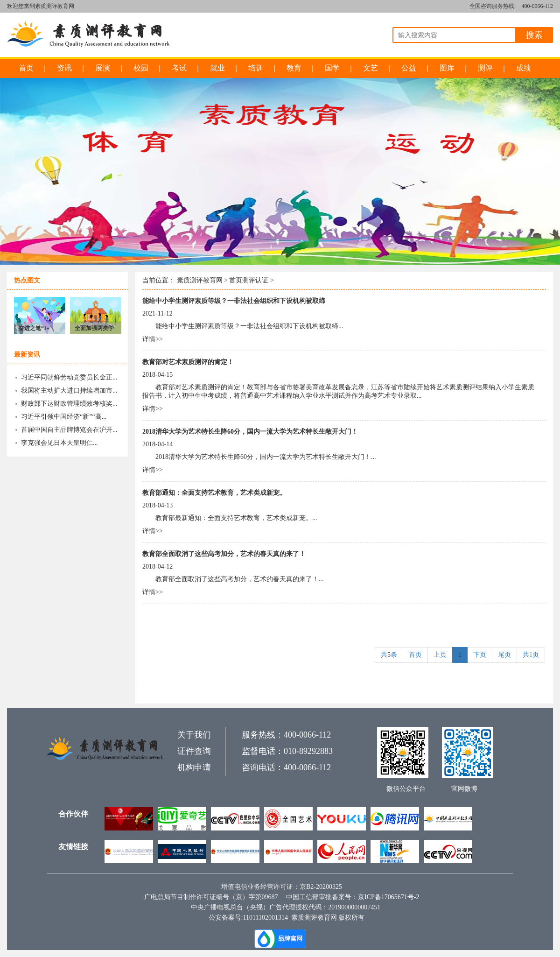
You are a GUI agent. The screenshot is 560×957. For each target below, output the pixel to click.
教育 (294, 68)
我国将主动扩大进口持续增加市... (69, 391)
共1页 (531, 655)
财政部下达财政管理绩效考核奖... (69, 404)
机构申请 (194, 767)
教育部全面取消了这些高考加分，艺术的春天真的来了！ (224, 554)
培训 (256, 68)
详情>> (153, 339)
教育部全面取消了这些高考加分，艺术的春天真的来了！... (240, 579)
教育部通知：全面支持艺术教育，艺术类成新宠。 (214, 493)
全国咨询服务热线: (493, 6)
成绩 (524, 68)
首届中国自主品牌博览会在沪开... (69, 430)
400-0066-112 (537, 6)
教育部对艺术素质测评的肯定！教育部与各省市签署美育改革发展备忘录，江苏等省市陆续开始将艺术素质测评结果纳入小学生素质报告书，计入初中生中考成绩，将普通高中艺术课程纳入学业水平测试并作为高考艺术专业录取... (338, 391)
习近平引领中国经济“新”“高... (64, 417)
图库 (447, 68)
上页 (440, 655)
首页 (26, 68)
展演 (103, 68)
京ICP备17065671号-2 (388, 897)
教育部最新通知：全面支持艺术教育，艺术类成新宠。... (236, 518)
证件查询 (194, 751)
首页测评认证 (249, 280)
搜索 (534, 35)
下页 (480, 655)
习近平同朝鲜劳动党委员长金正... (69, 377)
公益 (409, 68)
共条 (389, 655)
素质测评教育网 (200, 280)
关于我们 (194, 735)
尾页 (504, 655)
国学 (332, 68)
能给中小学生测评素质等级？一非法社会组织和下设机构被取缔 (234, 301)
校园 (141, 68)
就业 (217, 68)
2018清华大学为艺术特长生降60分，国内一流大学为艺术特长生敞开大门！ (250, 432)
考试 (179, 68)
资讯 (64, 68)
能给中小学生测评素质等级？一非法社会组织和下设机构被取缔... (249, 326)
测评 (485, 68)
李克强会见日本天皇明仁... (59, 443)
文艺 (371, 68)
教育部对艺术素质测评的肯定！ (188, 362)
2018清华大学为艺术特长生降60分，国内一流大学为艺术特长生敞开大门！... (266, 457)
